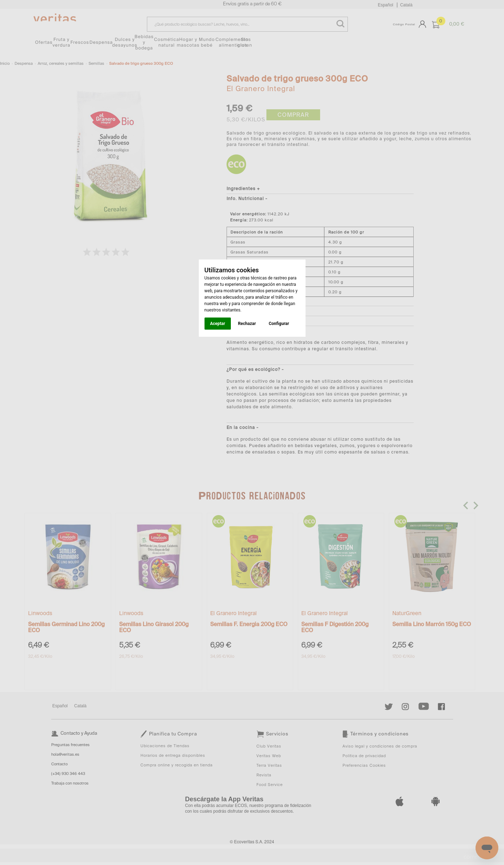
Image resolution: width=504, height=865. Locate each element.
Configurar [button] (279, 324)
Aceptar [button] (218, 324)
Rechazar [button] (247, 324)
